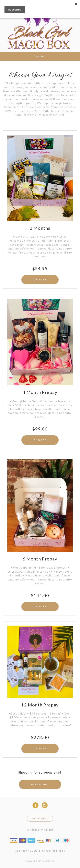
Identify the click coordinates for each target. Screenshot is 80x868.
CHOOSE (40, 280)
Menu (40, 56)
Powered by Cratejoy (40, 861)
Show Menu (40, 819)
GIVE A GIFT (40, 784)
